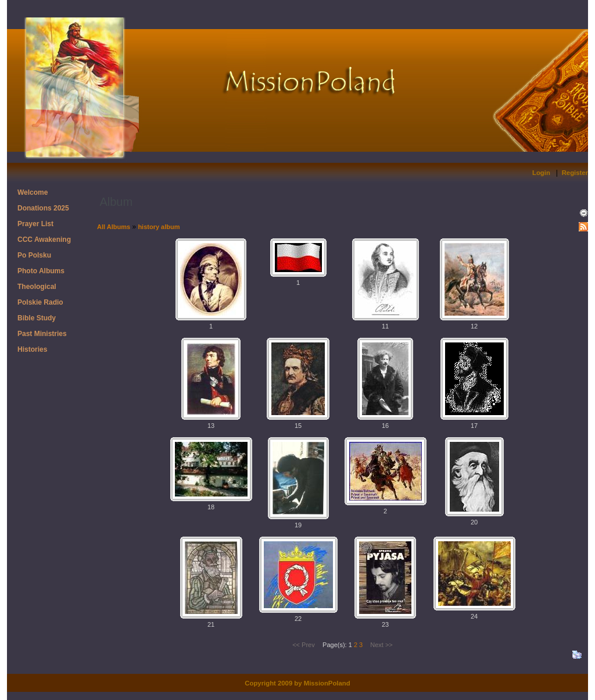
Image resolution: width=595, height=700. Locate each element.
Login (541, 173)
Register (575, 173)
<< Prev (304, 645)
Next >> (381, 645)
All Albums (114, 227)
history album (159, 227)
